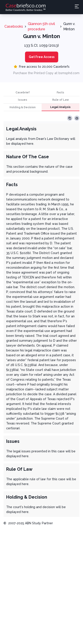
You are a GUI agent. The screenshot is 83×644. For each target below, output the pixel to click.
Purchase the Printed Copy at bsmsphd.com (46, 73)
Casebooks (14, 26)
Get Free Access (42, 57)
